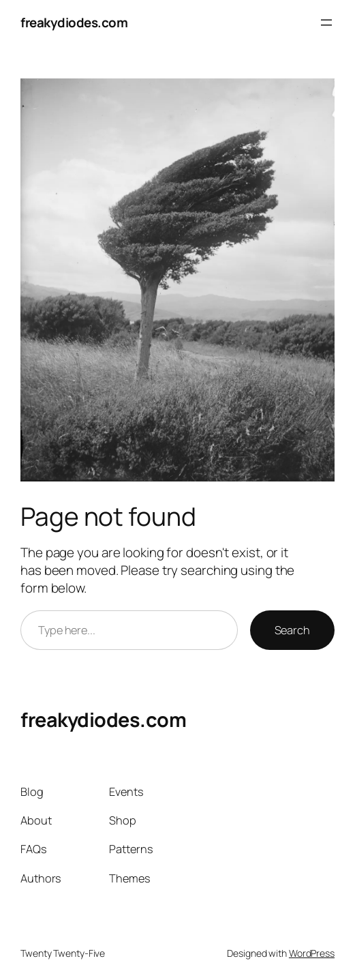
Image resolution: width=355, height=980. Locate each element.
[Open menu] (326, 23)
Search (292, 630)
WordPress (312, 953)
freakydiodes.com (74, 23)
